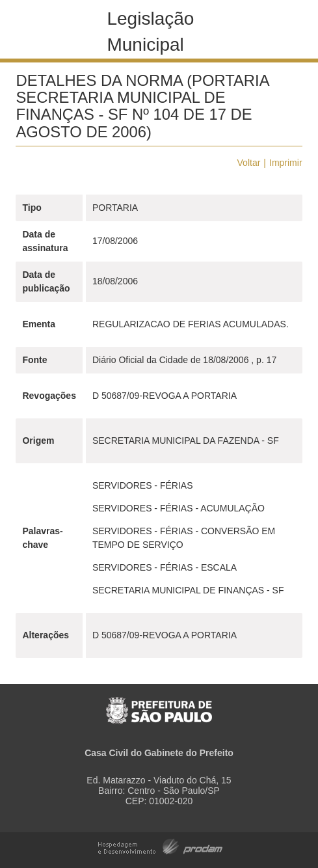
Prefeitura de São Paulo (159, 704)
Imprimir (286, 163)
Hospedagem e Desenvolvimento (160, 846)
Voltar (249, 163)
